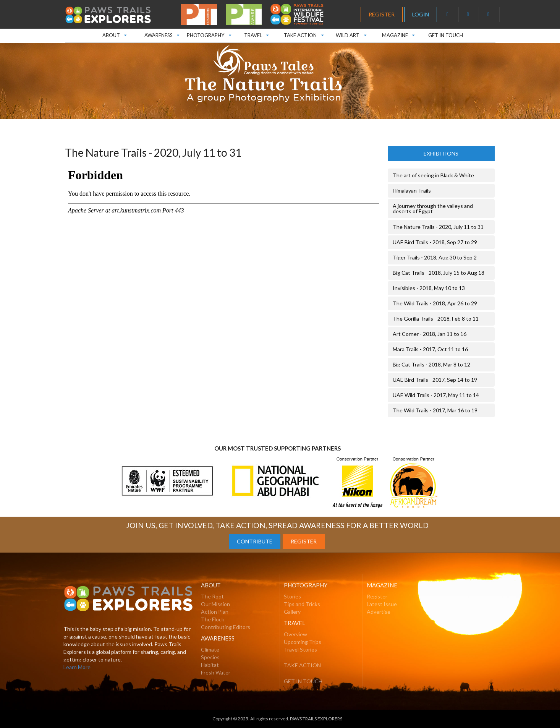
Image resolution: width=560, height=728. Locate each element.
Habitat (210, 665)
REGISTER (382, 14)
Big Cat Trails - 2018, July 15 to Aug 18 (439, 273)
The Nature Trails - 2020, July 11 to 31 (438, 227)
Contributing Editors (226, 627)
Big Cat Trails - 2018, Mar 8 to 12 (431, 364)
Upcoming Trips (303, 642)
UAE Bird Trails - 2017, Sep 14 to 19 (435, 380)
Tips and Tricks (302, 604)
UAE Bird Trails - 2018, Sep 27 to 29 (435, 242)
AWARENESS (161, 33)
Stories (292, 596)
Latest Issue (382, 604)
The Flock (213, 619)
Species (210, 657)
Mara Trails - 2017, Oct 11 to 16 (430, 349)
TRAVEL (256, 33)
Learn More (77, 667)
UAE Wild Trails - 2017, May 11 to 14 (436, 395)
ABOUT (114, 33)
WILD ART (351, 33)
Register (377, 596)
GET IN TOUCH (446, 35)
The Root (212, 596)
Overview (295, 634)
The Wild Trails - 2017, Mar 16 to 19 (435, 410)
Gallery (292, 612)
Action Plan (215, 612)
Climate (210, 649)
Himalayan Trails (412, 191)
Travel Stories (300, 649)
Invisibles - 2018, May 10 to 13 (429, 288)
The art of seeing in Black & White (433, 175)
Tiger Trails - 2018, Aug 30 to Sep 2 (435, 257)
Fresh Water (216, 672)
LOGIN (421, 14)
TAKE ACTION (304, 33)
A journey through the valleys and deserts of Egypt (433, 208)
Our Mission (215, 604)
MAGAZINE (398, 33)
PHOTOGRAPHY (209, 33)
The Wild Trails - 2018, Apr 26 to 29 (435, 303)
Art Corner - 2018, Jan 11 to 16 (430, 334)
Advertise (379, 612)
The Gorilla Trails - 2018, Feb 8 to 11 (436, 319)
